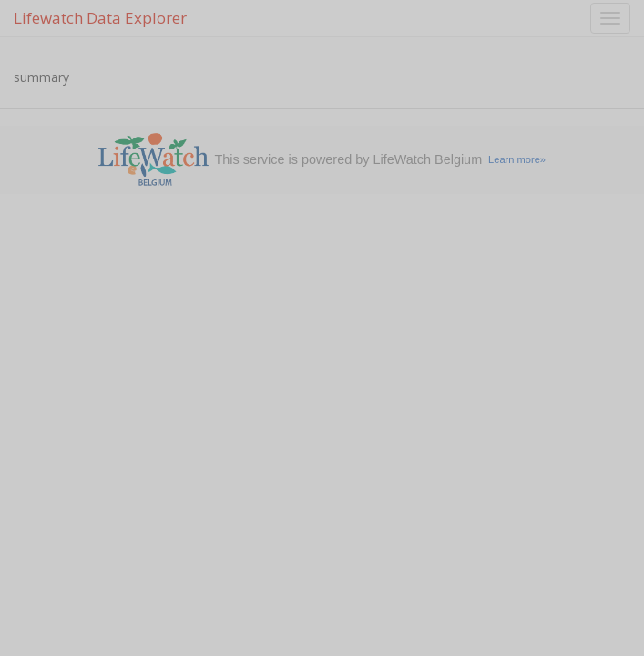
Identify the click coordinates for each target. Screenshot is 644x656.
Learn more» (517, 159)
